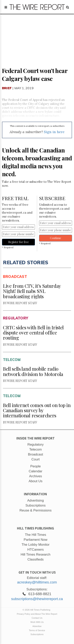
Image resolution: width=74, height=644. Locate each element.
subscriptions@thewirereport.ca (37, 599)
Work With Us (37, 622)
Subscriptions (37, 634)
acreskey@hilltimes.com (37, 582)
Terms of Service (37, 630)
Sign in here (54, 132)
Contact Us (37, 618)
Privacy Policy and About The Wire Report (37, 614)
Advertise (37, 626)
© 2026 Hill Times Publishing (37, 610)
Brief (7, 88)
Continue (56, 238)
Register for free (19, 242)
